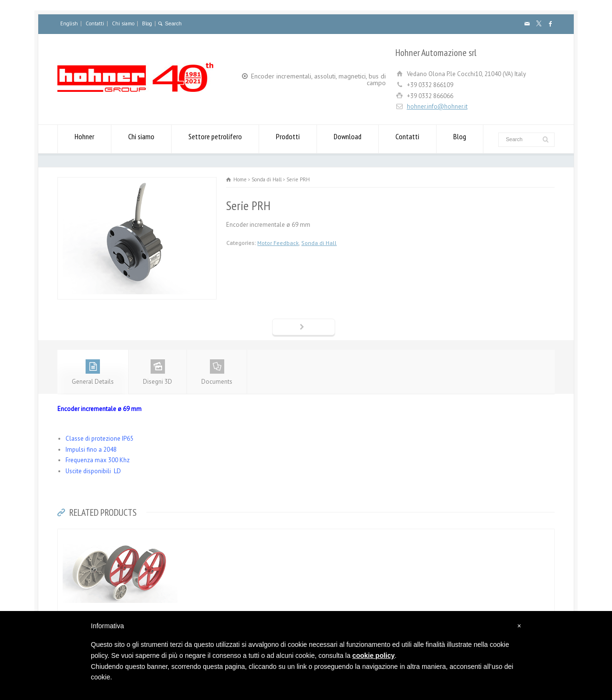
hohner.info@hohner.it (437, 106)
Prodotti (288, 139)
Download (348, 139)
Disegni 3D (158, 372)
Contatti (95, 23)
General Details (93, 372)
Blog (147, 23)
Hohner (84, 139)
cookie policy (374, 656)
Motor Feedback (278, 243)
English (69, 23)
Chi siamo (123, 23)
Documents (217, 372)
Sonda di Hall (319, 243)
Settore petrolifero (215, 139)
